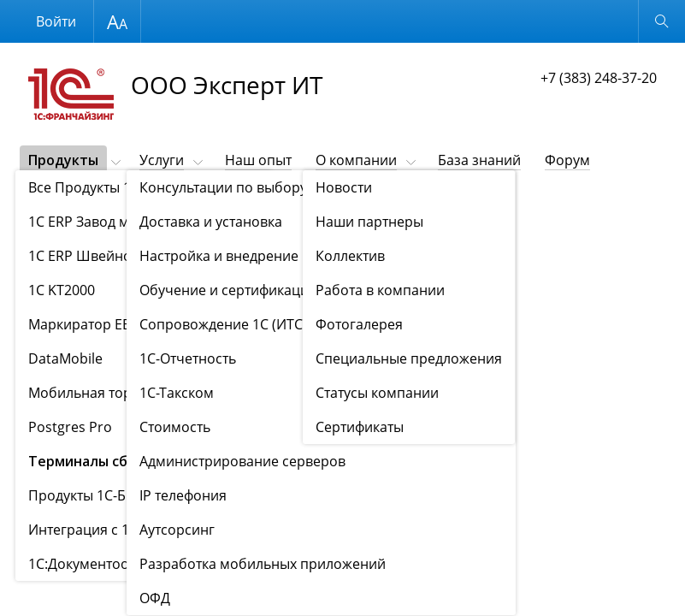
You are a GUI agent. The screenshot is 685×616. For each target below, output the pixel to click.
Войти (56, 21)
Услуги (162, 160)
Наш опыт (258, 160)
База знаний (479, 160)
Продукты (63, 160)
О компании (356, 160)
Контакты (59, 189)
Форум (567, 160)
